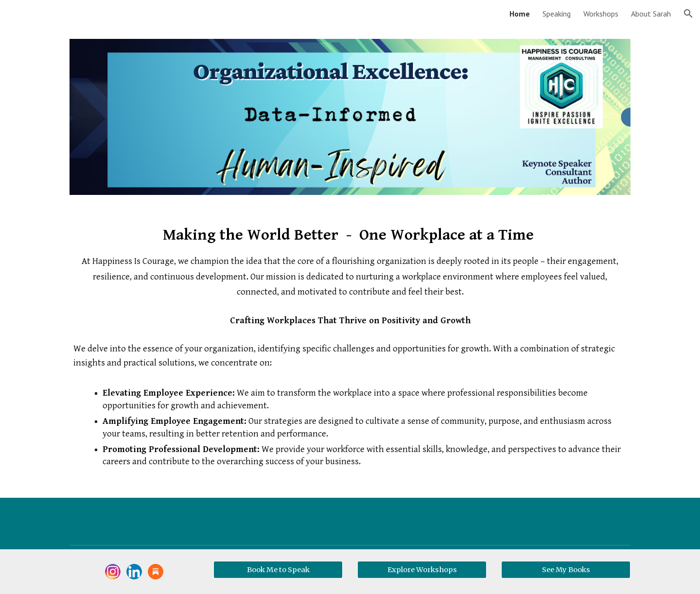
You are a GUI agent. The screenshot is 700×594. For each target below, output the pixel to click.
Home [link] (520, 14)
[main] (350, 352)
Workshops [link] (601, 14)
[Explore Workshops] (422, 570)
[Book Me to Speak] (278, 570)
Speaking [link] (557, 14)
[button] (688, 14)
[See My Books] (566, 570)
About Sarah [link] (651, 14)
